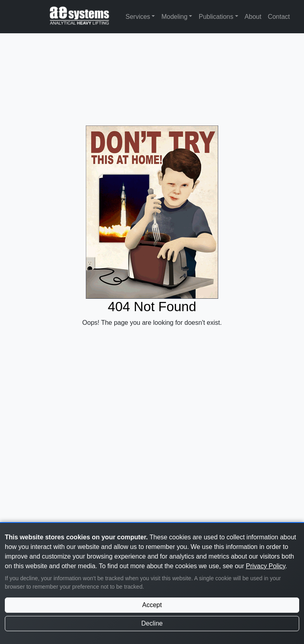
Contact (279, 17)
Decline (152, 623)
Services (138, 17)
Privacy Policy (265, 566)
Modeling (174, 17)
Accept (152, 605)
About (253, 17)
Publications (216, 17)
